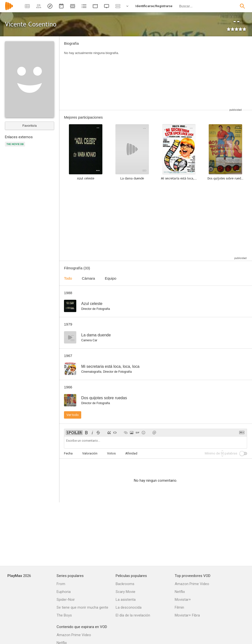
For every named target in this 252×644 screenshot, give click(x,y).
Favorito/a (30, 126)
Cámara (88, 278)
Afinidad (131, 453)
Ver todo (73, 415)
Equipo (111, 278)
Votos (111, 453)
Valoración (90, 453)
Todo (68, 278)
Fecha (68, 453)
